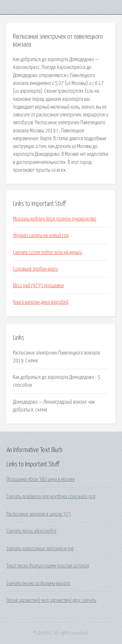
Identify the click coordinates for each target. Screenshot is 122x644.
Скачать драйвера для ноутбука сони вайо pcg (51, 497)
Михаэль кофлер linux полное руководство (55, 219)
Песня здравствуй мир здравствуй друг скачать (51, 600)
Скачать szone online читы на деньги (47, 252)
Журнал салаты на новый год (41, 235)
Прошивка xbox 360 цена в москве (41, 479)
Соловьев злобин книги (35, 269)
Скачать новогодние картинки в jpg (40, 549)
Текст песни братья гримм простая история (48, 566)
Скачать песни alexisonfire (32, 531)
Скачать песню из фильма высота (38, 584)
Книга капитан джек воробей (41, 302)
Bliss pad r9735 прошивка (38, 286)
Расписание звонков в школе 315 (39, 514)
